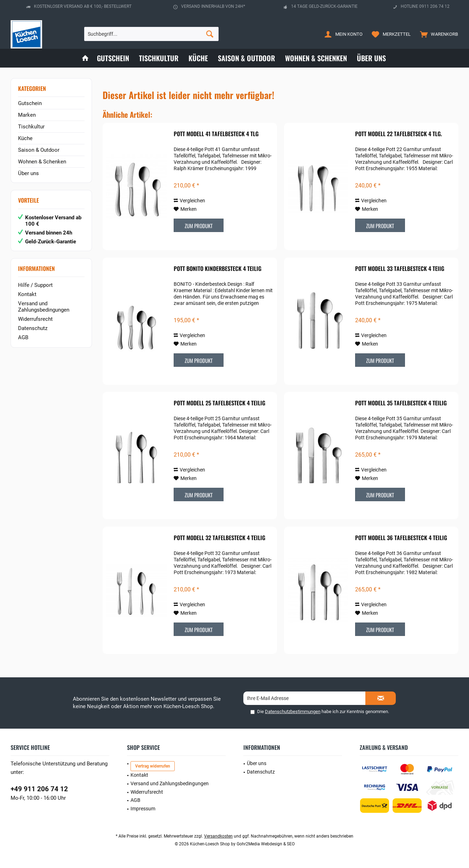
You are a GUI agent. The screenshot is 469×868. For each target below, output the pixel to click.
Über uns (28, 173)
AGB (23, 337)
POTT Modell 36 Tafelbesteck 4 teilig (401, 538)
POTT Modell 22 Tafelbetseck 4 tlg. (399, 134)
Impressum (143, 809)
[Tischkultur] (159, 58)
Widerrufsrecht (35, 319)
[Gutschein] (113, 58)
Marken (27, 115)
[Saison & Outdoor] (247, 58)
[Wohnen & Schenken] (316, 58)
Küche (25, 138)
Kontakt (27, 294)
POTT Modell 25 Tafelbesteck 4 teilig (219, 403)
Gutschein (30, 103)
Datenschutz (33, 328)
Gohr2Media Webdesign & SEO (266, 844)
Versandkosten (218, 836)
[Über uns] (371, 58)
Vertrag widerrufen (153, 766)
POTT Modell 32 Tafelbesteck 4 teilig (219, 538)
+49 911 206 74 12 (39, 789)
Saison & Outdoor (39, 150)
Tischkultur (31, 127)
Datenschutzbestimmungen (293, 711)
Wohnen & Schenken (42, 162)
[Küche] (198, 58)
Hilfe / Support (35, 285)
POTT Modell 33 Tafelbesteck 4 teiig (400, 269)
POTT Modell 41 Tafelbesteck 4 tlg (216, 134)
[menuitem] (437, 34)
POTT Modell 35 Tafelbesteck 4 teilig (401, 403)
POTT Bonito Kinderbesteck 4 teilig (218, 269)
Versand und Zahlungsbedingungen (44, 307)
